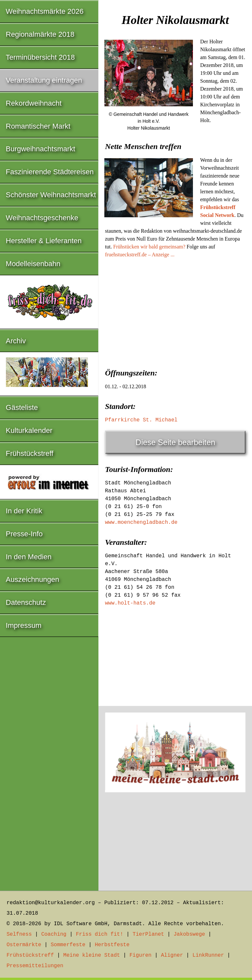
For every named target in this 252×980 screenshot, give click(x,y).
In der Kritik (24, 511)
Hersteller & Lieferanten (44, 241)
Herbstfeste (112, 945)
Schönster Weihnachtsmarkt (51, 195)
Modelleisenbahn (33, 264)
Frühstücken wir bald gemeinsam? (149, 247)
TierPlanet (148, 934)
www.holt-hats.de (130, 603)
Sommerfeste (68, 945)
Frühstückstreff (30, 453)
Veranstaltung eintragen (44, 80)
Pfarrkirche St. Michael (141, 420)
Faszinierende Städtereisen (50, 172)
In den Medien (29, 557)
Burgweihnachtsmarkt (41, 149)
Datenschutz (26, 602)
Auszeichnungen (33, 579)
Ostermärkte (24, 945)
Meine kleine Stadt (92, 955)
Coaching (54, 934)
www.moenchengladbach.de (141, 522)
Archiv (16, 341)
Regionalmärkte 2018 (40, 34)
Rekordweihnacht (34, 103)
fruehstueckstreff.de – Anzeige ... (140, 255)
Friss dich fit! (99, 934)
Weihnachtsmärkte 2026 (45, 11)
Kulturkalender (29, 430)
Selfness (19, 934)
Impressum (24, 625)
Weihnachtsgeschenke (42, 218)
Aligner (172, 955)
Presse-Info (24, 534)
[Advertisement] (175, 311)
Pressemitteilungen (35, 966)
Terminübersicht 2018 (40, 57)
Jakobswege (189, 934)
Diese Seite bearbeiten (175, 442)
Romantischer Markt (38, 126)
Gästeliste (22, 407)
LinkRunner (208, 955)
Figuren (140, 955)
